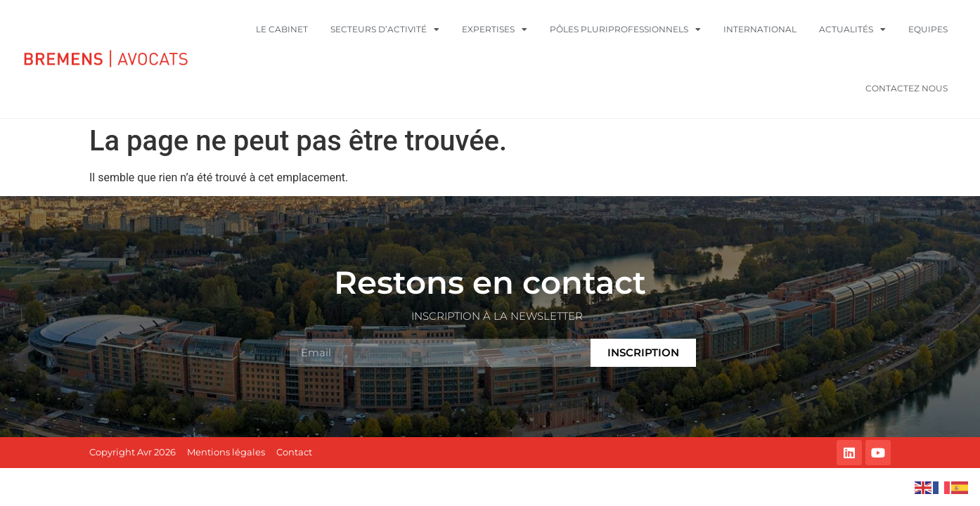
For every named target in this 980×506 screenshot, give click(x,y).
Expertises (495, 30)
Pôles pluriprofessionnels (625, 30)
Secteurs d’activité (385, 30)
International (760, 29)
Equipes (928, 29)
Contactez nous (907, 88)
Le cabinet (282, 29)
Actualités (852, 30)
